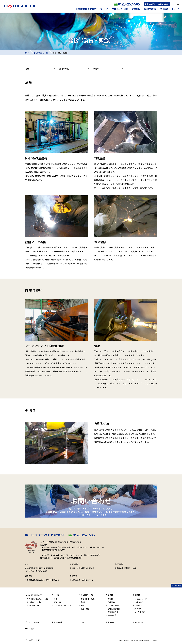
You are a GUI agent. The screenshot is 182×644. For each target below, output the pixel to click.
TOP (27, 53)
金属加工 (84, 602)
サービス (104, 9)
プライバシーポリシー (34, 640)
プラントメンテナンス (62, 605)
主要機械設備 (113, 612)
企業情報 (136, 9)
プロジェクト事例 (120, 9)
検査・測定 (85, 609)
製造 (55, 599)
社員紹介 (138, 605)
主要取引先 (112, 615)
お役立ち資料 (150, 4)
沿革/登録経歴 (113, 605)
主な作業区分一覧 (41, 53)
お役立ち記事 (150, 9)
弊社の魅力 (139, 602)
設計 (82, 605)
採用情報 (164, 9)
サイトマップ (30, 629)
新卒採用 (138, 609)
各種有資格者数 (114, 609)
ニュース (176, 9)
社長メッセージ (141, 599)
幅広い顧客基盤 (33, 605)
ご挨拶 (110, 599)
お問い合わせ (163, 4)
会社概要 (111, 602)
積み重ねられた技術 (35, 602)
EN (178, 4)
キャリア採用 (140, 612)
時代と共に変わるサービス (37, 599)
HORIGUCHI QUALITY (86, 9)
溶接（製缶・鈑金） (89, 599)
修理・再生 (58, 602)
